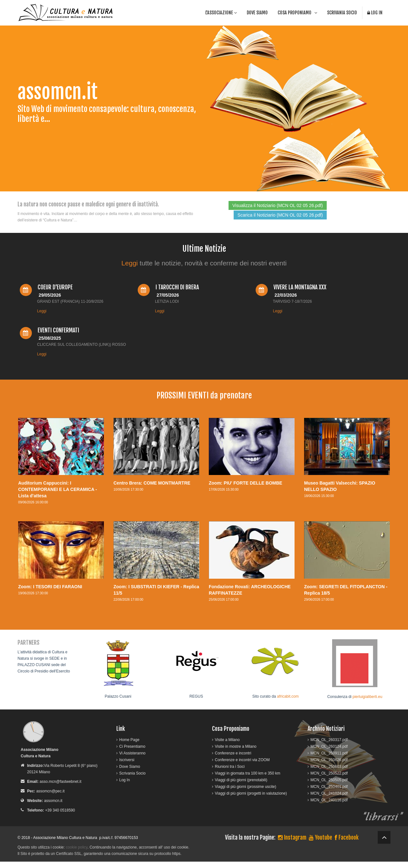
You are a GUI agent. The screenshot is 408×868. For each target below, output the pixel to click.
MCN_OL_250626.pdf (329, 760)
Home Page (129, 740)
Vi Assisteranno (132, 753)
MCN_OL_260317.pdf (329, 740)
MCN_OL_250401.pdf (329, 787)
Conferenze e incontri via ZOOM (242, 760)
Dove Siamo (257, 13)
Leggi (130, 263)
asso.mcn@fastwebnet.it (60, 782)
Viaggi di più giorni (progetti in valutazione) (251, 793)
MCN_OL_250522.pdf (329, 773)
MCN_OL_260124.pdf (329, 746)
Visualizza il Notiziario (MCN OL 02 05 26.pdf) (278, 205)
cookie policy (76, 847)
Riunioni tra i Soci (230, 767)
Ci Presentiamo (132, 746)
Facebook (347, 837)
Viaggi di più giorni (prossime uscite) (246, 787)
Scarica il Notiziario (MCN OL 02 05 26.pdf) (280, 215)
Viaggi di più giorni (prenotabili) (241, 780)
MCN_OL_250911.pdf (329, 753)
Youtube (321, 837)
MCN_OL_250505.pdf (329, 780)
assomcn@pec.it (51, 791)
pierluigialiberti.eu (367, 697)
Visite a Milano (227, 740)
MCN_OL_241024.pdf (329, 793)
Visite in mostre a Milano (236, 746)
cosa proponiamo (297, 13)
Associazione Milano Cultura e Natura (65, 838)
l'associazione (221, 13)
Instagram (292, 837)
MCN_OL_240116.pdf (329, 800)
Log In (375, 13)
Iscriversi (127, 760)
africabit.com (288, 696)
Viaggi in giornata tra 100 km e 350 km (248, 773)
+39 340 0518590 (60, 810)
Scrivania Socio (342, 13)
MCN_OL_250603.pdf (329, 767)
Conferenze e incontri (233, 753)
